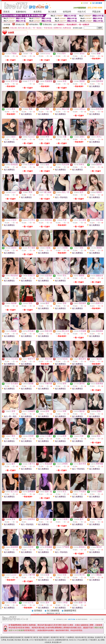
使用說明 (67, 12)
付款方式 (82, 12)
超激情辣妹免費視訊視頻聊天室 (12, 637)
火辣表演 (48, 642)
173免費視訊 (70, 637)
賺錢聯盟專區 (70, 611)
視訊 (41, 637)
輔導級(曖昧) (34, 24)
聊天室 (36, 637)
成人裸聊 (101, 640)
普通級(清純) (48, 24)
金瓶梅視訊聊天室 (62, 640)
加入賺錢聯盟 (53, 611)
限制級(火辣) (20, 24)
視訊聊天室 (55, 637)
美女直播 (10, 640)
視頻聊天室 (28, 637)
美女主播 (25, 640)
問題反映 (96, 12)
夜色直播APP (57, 642)
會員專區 (38, 12)
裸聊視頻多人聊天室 (53, 613)
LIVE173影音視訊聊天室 (38, 640)
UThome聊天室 (82, 640)
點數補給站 (21, 12)
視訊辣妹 (91, 637)
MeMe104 (72, 640)
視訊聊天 (46, 637)
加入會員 (52, 12)
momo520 (51, 640)
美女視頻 (18, 640)
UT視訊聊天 (93, 640)
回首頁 (6, 12)
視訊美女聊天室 (81, 637)
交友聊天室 (99, 637)
